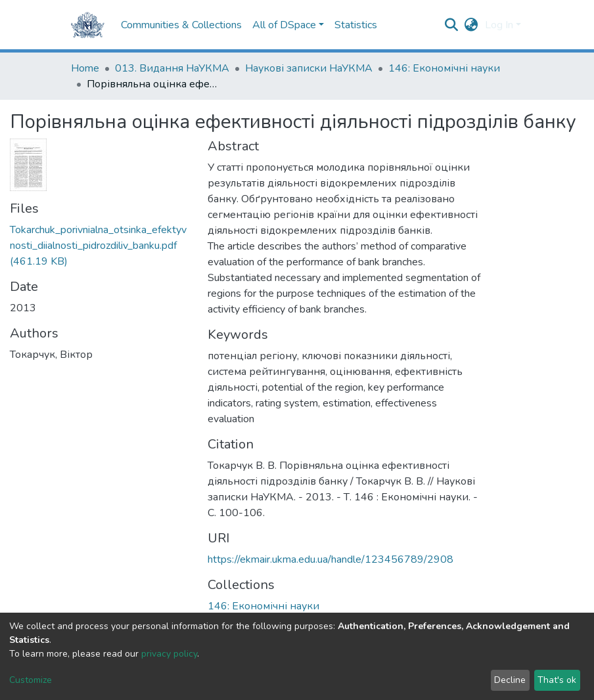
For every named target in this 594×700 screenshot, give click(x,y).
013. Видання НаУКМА (172, 68)
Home (85, 68)
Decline (510, 680)
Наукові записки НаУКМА (309, 68)
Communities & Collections (181, 25)
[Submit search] (452, 25)
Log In (499, 25)
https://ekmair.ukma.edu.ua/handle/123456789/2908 (331, 559)
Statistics (356, 25)
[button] (471, 25)
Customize (31, 680)
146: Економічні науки (444, 68)
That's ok (557, 680)
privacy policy (169, 654)
